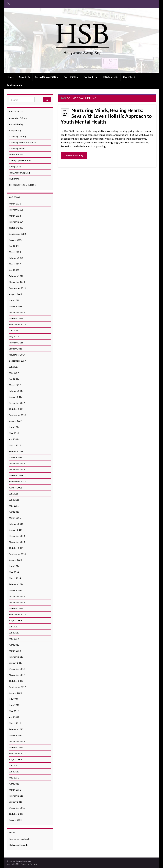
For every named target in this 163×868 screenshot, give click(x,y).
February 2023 (16, 258)
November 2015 (17, 469)
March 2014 (15, 578)
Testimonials (14, 85)
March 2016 (15, 445)
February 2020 (16, 276)
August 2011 (16, 759)
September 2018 (17, 324)
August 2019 (16, 294)
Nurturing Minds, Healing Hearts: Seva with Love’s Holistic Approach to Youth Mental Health (106, 116)
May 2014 (14, 572)
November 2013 (17, 602)
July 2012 (14, 699)
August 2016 (16, 421)
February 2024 (16, 222)
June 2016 (14, 427)
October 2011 (16, 747)
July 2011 (14, 766)
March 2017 (15, 385)
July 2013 (14, 627)
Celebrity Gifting (17, 136)
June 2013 (14, 633)
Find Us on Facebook (19, 839)
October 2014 (16, 548)
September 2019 (17, 288)
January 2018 (16, 349)
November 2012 (17, 675)
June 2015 (14, 500)
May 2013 (14, 639)
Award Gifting (16, 124)
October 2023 (16, 228)
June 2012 (14, 705)
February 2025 (16, 210)
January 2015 (16, 530)
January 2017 (16, 397)
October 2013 (16, 608)
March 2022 (15, 264)
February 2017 (16, 391)
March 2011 (15, 790)
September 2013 (17, 614)
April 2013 (14, 645)
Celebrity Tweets (18, 148)
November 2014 (17, 542)
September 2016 (17, 415)
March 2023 (15, 252)
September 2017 (17, 361)
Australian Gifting (18, 118)
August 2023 (16, 240)
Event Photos (16, 154)
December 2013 (17, 596)
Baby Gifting (71, 77)
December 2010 (17, 808)
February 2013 (16, 657)
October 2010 (16, 814)
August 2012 (16, 693)
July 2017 (14, 367)
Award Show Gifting (47, 77)
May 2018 (14, 337)
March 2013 (15, 651)
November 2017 (17, 355)
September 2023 (17, 234)
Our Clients (130, 77)
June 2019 (14, 300)
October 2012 (16, 681)
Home (10, 77)
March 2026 (15, 204)
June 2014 (14, 566)
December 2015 (17, 463)
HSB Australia (110, 77)
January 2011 (16, 802)
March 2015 (15, 518)
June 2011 (14, 772)
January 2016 (16, 457)
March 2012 (15, 723)
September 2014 (17, 554)
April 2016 (14, 439)
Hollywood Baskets (19, 845)
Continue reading (74, 155)
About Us (24, 77)
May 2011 (14, 778)
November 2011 (17, 741)
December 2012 (17, 669)
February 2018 (16, 343)
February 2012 (16, 729)
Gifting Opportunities (20, 161)
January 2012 (16, 735)
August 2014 (16, 560)
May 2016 (14, 433)
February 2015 (16, 524)
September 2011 (17, 753)
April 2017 (14, 379)
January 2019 (16, 306)
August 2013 (16, 621)
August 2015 (16, 488)
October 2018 (16, 318)
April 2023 (14, 246)
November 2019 (17, 282)
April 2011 (14, 784)
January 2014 (16, 590)
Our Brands (15, 179)
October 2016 (16, 409)
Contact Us (90, 77)
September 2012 (17, 687)
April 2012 (14, 717)
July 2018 (14, 330)
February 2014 (16, 584)
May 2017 (14, 373)
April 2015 (14, 512)
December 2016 (17, 403)
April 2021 (14, 270)
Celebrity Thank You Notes (23, 142)
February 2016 (16, 451)
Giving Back (15, 167)
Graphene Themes (29, 864)
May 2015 (14, 506)
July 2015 (14, 494)
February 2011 (16, 796)
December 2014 (17, 536)
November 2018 (17, 312)
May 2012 (14, 711)
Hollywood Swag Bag (19, 173)
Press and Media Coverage (22, 185)
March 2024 (15, 216)
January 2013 (16, 663)
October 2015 (16, 475)
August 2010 (16, 820)
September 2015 (17, 482)
